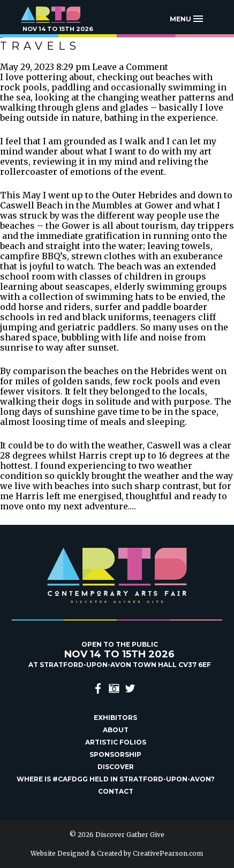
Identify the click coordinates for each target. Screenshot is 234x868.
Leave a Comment (130, 67)
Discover (116, 767)
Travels (40, 46)
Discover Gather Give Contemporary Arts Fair (57, 15)
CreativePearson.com (168, 853)
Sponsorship (115, 754)
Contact (116, 791)
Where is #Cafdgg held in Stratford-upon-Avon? (116, 779)
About (116, 730)
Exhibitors (115, 718)
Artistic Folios (116, 742)
